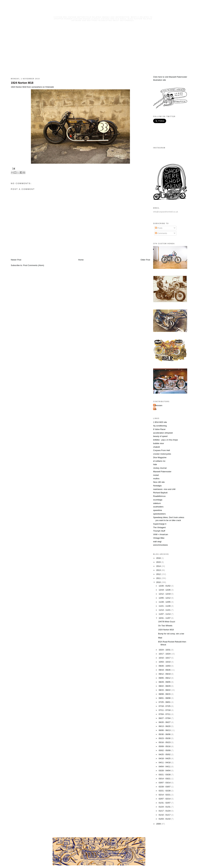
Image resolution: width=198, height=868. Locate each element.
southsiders (158, 507)
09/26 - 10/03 (165, 666)
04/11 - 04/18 (165, 762)
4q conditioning (160, 426)
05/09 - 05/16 (165, 746)
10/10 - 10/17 (165, 658)
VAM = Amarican (161, 534)
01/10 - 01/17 (165, 815)
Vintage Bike (159, 538)
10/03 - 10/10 (165, 662)
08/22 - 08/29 (165, 686)
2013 (159, 570)
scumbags (158, 500)
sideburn (157, 503)
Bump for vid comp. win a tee (171, 634)
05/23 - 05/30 (165, 738)
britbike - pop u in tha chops (166, 440)
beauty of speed (160, 436)
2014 (159, 566)
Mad (160, 638)
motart (156, 475)
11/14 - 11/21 (165, 610)
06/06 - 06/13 (165, 730)
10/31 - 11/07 (165, 618)
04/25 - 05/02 (165, 754)
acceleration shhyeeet (163, 433)
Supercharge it (160, 524)
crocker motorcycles (162, 454)
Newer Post (16, 260)
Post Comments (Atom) (34, 265)
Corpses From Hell (161, 450)
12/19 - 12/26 (165, 590)
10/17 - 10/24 (165, 654)
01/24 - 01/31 (165, 807)
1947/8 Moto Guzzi (167, 622)
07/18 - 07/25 (165, 706)
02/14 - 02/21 (165, 795)
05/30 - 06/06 (165, 734)
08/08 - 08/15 (165, 694)
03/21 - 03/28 (165, 775)
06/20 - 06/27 (165, 722)
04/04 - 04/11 (165, 767)
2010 (159, 582)
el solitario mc (159, 461)
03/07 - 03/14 (165, 783)
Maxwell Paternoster (162, 472)
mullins (156, 479)
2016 (159, 558)
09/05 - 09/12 (165, 678)
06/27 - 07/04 (165, 718)
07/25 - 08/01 (165, 702)
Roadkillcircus (159, 496)
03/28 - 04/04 (165, 771)
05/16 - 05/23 (165, 742)
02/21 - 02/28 (165, 791)
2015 (159, 562)
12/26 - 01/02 (165, 586)
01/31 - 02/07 (165, 803)
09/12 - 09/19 (165, 674)
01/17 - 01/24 (165, 811)
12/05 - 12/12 (165, 598)
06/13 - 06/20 (165, 726)
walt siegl (157, 542)
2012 (159, 574)
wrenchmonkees (160, 545)
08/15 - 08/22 (165, 690)
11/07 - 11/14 (165, 614)
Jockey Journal (160, 468)
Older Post (145, 260)
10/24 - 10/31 (165, 650)
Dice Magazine (160, 457)
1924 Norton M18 (22, 83)
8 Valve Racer (159, 429)
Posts (159, 228)
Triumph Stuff (159, 531)
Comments (161, 233)
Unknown (158, 405)
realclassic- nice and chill (164, 489)
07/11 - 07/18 (165, 710)
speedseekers (159, 514)
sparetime (158, 510)
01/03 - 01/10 (165, 819)
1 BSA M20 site (160, 422)
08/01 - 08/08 (165, 698)
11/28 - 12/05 (165, 602)
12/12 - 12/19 (165, 594)
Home (81, 260)
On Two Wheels (165, 626)
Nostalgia (157, 486)
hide (155, 464)
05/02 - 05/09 (165, 750)
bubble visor (159, 443)
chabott (156, 447)
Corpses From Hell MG (103, 13)
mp (155, 409)
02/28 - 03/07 (165, 787)
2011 (159, 578)
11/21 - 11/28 (165, 606)
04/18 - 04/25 (165, 758)
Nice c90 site (159, 482)
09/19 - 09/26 (165, 670)
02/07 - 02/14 (165, 799)
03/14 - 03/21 (165, 779)
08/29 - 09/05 (165, 682)
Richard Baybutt (160, 493)
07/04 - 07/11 (165, 714)
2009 (159, 824)
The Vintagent (159, 527)
